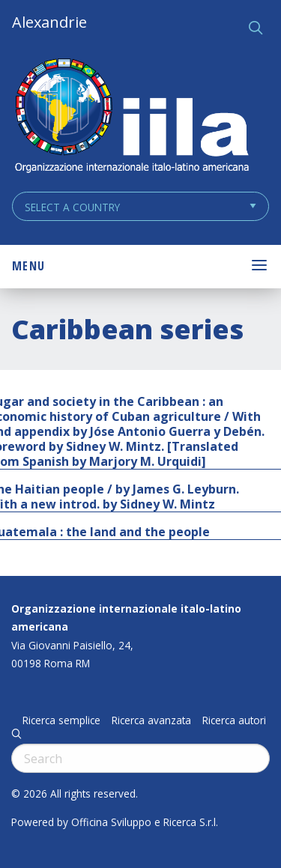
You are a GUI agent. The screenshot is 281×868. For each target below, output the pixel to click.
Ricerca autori (234, 720)
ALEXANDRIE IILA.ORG (131, 117)
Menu (28, 266)
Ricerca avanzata (151, 720)
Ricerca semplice (61, 720)
